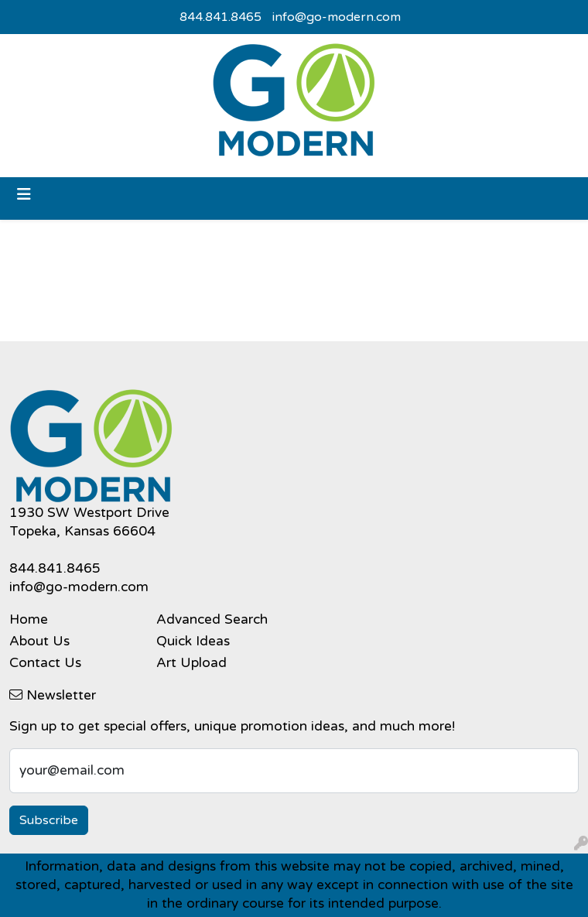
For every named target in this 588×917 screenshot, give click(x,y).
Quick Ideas (193, 641)
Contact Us (45, 663)
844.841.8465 (220, 17)
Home (29, 619)
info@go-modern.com (337, 17)
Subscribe (49, 820)
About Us (39, 641)
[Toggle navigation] (24, 195)
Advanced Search (212, 619)
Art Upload (191, 663)
